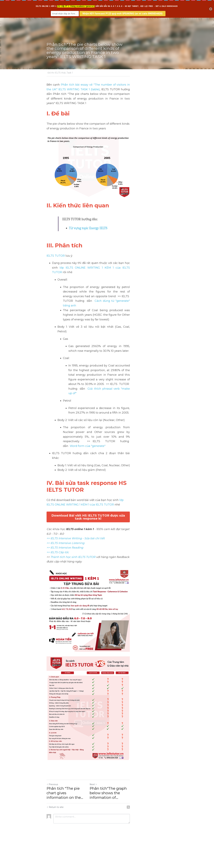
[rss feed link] (166, 834)
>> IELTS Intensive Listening (66, 494)
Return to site (55, 834)
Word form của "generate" (110, 416)
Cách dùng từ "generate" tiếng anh (105, 308)
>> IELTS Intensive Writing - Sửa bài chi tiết (76, 490)
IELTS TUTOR (56, 272)
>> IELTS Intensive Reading (65, 499)
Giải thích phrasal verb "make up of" (131, 373)
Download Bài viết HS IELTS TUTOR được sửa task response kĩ (107, 474)
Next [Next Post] (112, 816)
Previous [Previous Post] (52, 816)
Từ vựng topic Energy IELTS (88, 245)
